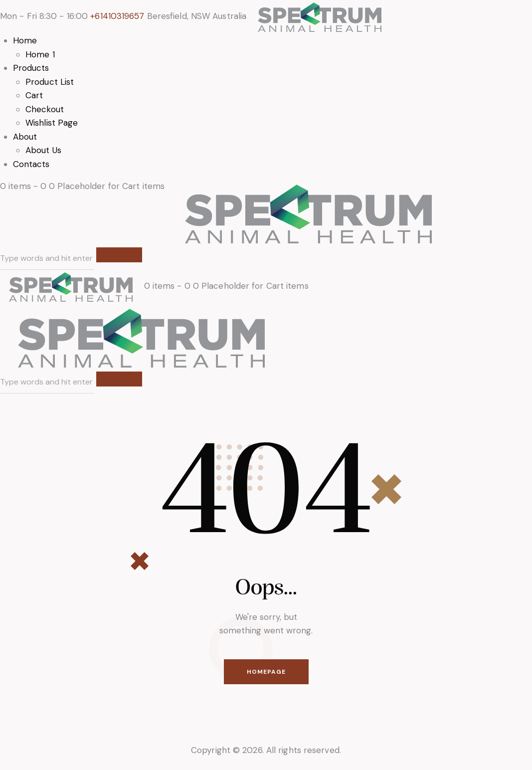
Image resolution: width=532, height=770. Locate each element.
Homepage (266, 672)
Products (31, 68)
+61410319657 (117, 16)
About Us (43, 150)
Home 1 (40, 54)
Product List (50, 82)
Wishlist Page (52, 123)
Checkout (45, 109)
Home (25, 40)
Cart (34, 95)
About (25, 137)
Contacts (31, 164)
